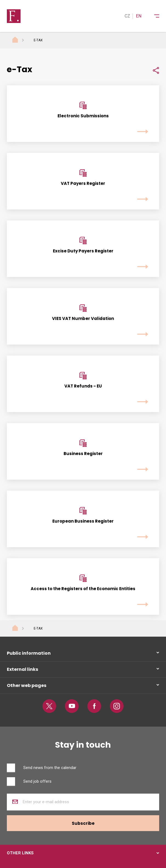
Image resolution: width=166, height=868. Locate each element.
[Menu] (153, 16)
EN (139, 16)
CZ (127, 16)
